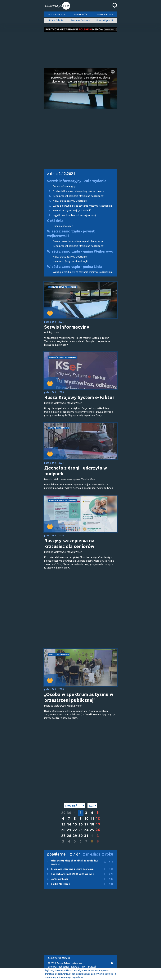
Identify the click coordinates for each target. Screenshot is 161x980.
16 (81, 824)
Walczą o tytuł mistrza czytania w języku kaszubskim (78, 206)
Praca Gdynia (56, 20)
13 (63, 824)
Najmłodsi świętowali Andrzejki (70, 261)
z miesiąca (92, 854)
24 (86, 830)
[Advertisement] (81, 49)
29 (63, 813)
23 (81, 830)
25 (92, 830)
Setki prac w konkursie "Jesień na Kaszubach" (74, 196)
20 (63, 830)
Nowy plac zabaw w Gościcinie (65, 201)
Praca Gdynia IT (105, 20)
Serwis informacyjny (64, 186)
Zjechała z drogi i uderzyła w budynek (76, 471)
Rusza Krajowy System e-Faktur (79, 397)
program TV (81, 14)
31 (86, 836)
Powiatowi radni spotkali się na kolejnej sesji (78, 241)
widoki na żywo (105, 14)
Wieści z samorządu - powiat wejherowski (71, 234)
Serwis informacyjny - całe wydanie (77, 181)
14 (69, 824)
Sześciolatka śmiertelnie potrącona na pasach (74, 191)
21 (69, 830)
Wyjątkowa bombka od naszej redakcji (70, 215)
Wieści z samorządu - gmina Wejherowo (80, 251)
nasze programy (56, 14)
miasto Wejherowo (59, 428)
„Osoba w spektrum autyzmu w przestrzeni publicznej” (79, 697)
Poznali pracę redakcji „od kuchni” (68, 211)
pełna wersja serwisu (59, 958)
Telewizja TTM (77, 967)
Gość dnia (55, 221)
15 (75, 824)
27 (63, 836)
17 (86, 824)
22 (75, 830)
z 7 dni (76, 854)
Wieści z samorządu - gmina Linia (74, 267)
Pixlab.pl (91, 967)
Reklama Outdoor (81, 20)
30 (69, 813)
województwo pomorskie (62, 287)
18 (92, 824)
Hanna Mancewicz (63, 226)
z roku (108, 854)
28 (69, 836)
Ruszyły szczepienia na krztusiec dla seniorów (69, 544)
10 (86, 818)
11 (92, 818)
